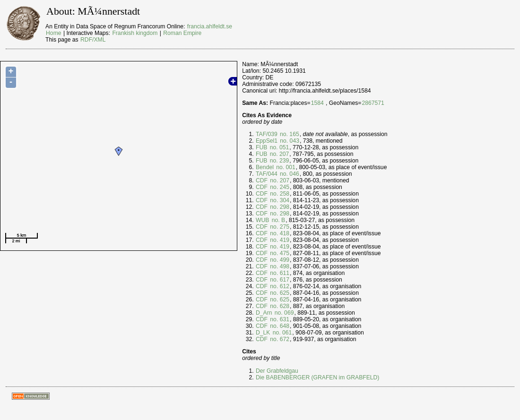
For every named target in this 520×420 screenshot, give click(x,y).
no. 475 (279, 253)
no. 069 (283, 313)
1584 (317, 103)
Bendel (265, 167)
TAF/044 (267, 174)
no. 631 (279, 319)
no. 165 (289, 134)
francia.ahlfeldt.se (210, 26)
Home (53, 33)
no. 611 (279, 273)
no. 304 (279, 200)
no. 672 (279, 339)
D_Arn (264, 313)
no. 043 (289, 141)
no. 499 (279, 260)
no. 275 (279, 227)
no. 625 (279, 293)
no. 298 (279, 207)
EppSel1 (267, 141)
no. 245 (279, 187)
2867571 (373, 103)
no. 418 (279, 233)
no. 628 (279, 306)
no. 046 (289, 174)
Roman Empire (182, 33)
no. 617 (279, 280)
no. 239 (278, 161)
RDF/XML (93, 40)
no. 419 (279, 240)
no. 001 (285, 167)
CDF (262, 180)
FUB (261, 147)
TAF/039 (267, 134)
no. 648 (279, 326)
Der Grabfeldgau (277, 371)
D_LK (263, 333)
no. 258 (279, 194)
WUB (262, 220)
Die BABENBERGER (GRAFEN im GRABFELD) (317, 377)
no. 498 (279, 266)
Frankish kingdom (135, 33)
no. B (277, 220)
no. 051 (278, 147)
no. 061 (281, 333)
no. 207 (278, 154)
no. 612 (279, 286)
